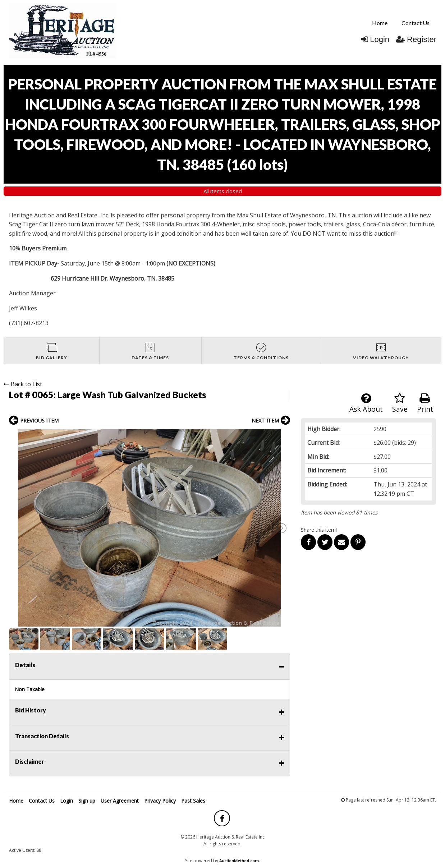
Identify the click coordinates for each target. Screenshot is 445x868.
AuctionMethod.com (239, 861)
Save (400, 403)
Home (380, 23)
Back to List (23, 384)
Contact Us (416, 23)
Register (416, 39)
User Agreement (120, 801)
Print (425, 403)
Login (375, 39)
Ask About (366, 403)
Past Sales (193, 801)
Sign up (87, 801)
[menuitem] (380, 23)
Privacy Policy (160, 801)
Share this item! (319, 530)
